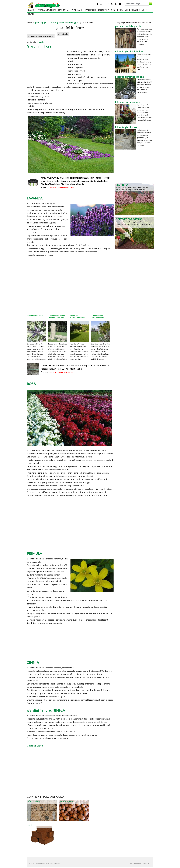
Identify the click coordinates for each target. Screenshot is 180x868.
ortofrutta (63, 10)
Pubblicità (147, 864)
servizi (31, 14)
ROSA (31, 384)
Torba (30, 826)
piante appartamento (47, 10)
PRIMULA (34, 553)
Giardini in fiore (39, 46)
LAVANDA (35, 198)
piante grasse (76, 10)
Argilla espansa (67, 802)
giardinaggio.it (41, 23)
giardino (32, 10)
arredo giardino (133, 10)
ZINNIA (33, 662)
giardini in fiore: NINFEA (46, 710)
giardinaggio (90, 10)
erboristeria (103, 10)
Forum (100, 4)
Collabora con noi (135, 864)
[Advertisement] (54, 20)
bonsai (120, 10)
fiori (113, 10)
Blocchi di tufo (34, 802)
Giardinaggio (72, 23)
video (144, 10)
